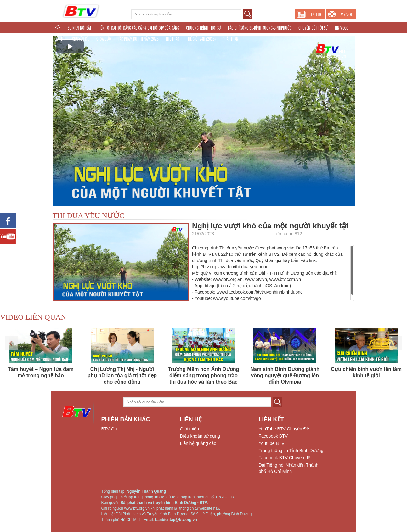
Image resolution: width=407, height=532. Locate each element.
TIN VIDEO (342, 28)
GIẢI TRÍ (60, 39)
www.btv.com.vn (285, 279)
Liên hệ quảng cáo (198, 443)
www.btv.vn (256, 279)
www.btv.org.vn (228, 279)
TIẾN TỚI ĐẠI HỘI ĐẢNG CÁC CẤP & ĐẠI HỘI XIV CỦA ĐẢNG (139, 28)
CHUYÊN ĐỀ (80, 39)
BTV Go (109, 429)
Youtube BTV (272, 443)
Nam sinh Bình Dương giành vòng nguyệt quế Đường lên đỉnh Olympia (285, 375)
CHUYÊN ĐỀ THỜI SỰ (313, 28)
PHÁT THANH (232, 39)
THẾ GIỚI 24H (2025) (201, 39)
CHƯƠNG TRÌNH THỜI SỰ (203, 28)
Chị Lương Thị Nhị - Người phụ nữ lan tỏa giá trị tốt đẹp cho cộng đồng (122, 375)
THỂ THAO (172, 39)
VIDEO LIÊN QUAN (33, 317)
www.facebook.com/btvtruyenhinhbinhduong (260, 292)
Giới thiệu (190, 429)
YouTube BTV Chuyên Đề (284, 429)
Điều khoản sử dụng (200, 436)
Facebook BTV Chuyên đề (285, 458)
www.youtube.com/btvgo (237, 298)
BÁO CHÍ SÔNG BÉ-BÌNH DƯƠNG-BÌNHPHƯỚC (260, 28)
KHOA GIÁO (103, 39)
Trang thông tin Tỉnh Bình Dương (291, 451)
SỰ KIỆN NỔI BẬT (79, 28)
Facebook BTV (273, 436)
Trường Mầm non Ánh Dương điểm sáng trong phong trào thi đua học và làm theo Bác (203, 375)
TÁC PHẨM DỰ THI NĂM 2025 (138, 39)
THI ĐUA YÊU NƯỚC (88, 216)
